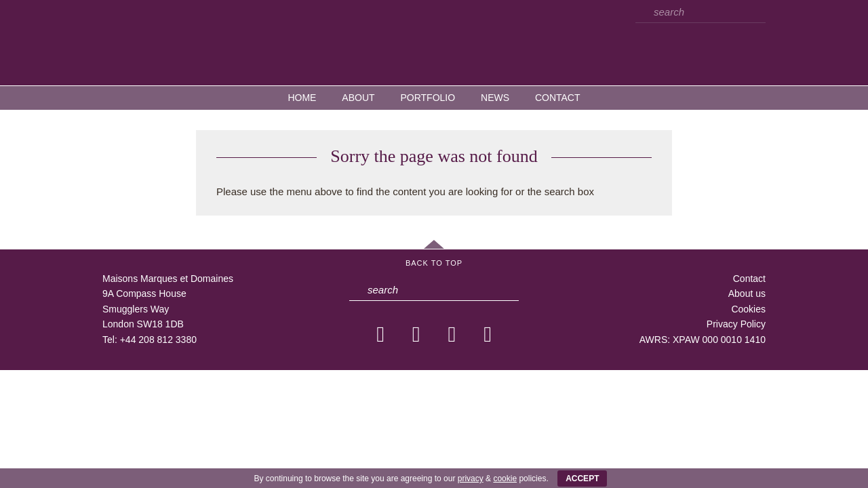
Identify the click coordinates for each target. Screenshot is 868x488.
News (495, 98)
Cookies (748, 309)
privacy (471, 479)
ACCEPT (582, 479)
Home (302, 98)
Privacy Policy (736, 324)
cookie (505, 479)
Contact (558, 98)
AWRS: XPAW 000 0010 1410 (703, 340)
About (358, 98)
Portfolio (428, 98)
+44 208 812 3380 (158, 340)
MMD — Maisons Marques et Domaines (434, 42)
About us (747, 293)
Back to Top (434, 263)
